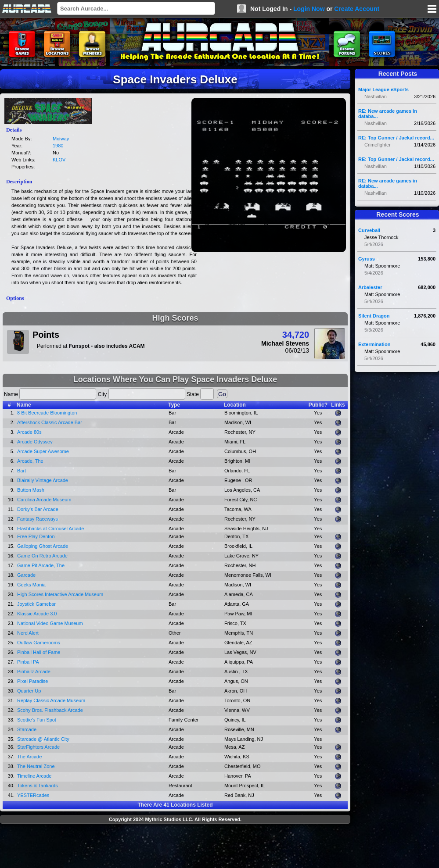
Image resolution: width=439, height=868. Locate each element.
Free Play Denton (36, 536)
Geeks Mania (31, 585)
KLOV (59, 160)
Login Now (309, 9)
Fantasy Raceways (38, 519)
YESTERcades (33, 795)
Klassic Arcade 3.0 (37, 614)
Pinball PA (28, 662)
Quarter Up (29, 691)
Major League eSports (383, 89)
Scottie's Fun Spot (37, 720)
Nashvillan (376, 96)
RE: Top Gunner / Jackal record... (396, 138)
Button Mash (31, 490)
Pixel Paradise (32, 681)
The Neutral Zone (36, 766)
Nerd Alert (28, 633)
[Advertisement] (175, 847)
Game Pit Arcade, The (41, 565)
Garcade (26, 575)
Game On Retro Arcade (42, 556)
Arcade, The (30, 461)
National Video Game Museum (50, 623)
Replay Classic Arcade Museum (51, 700)
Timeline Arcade (34, 776)
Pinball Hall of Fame (39, 652)
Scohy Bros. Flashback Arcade (50, 710)
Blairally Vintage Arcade (43, 480)
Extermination (374, 344)
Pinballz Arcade (34, 672)
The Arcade (29, 757)
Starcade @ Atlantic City (43, 739)
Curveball (369, 230)
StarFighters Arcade (38, 747)
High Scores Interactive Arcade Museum (60, 594)
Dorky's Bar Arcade (38, 509)
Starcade (27, 729)
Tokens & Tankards (38, 786)
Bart (22, 471)
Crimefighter (378, 145)
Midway (61, 139)
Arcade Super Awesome (43, 451)
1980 (58, 146)
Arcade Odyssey (35, 442)
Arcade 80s (29, 432)
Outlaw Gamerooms (39, 643)
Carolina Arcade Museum (44, 500)
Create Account (357, 9)
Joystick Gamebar (36, 604)
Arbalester (370, 287)
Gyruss (367, 259)
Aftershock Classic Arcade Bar (50, 422)
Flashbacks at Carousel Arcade (50, 529)
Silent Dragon (374, 316)
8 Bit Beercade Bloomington (47, 413)
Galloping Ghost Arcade (43, 546)
